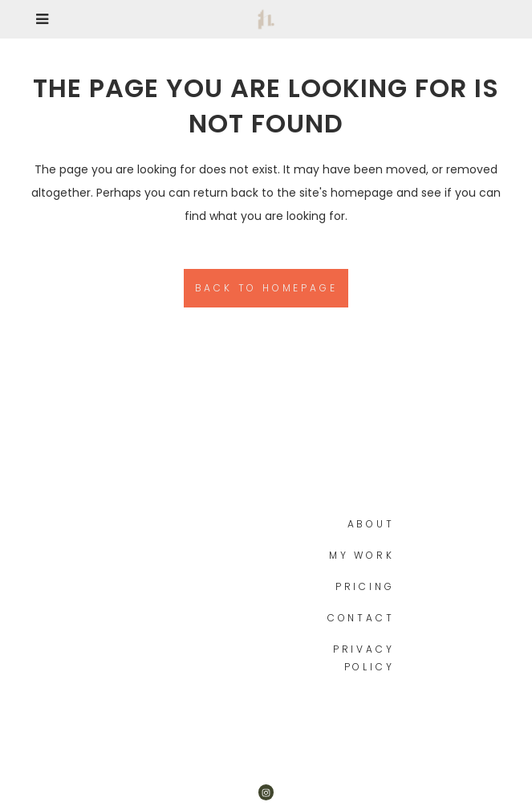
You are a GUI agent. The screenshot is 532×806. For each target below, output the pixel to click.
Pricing (365, 586)
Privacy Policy (364, 658)
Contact (361, 618)
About (371, 524)
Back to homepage (266, 288)
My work (362, 555)
